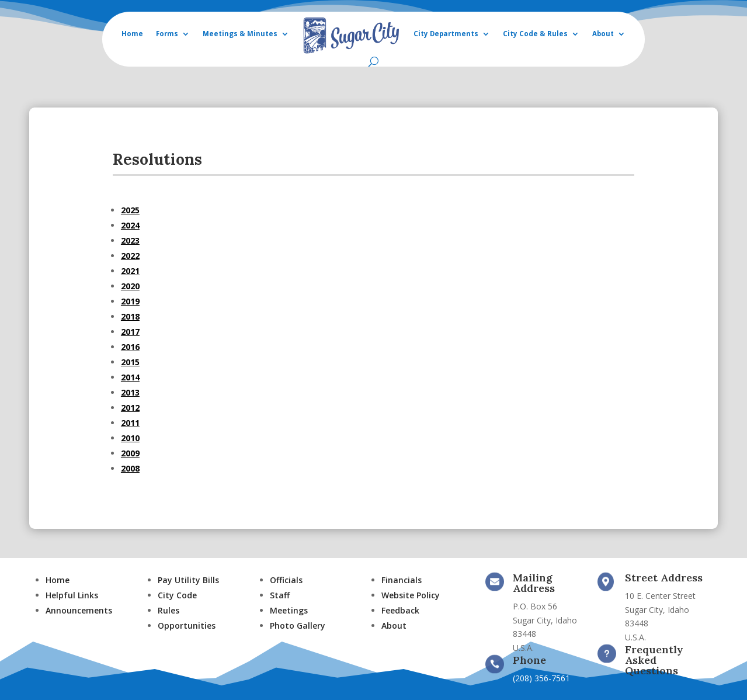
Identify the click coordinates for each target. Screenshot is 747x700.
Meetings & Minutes (240, 34)
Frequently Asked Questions (654, 660)
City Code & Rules (535, 34)
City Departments (446, 34)
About (603, 34)
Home (132, 34)
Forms (167, 34)
